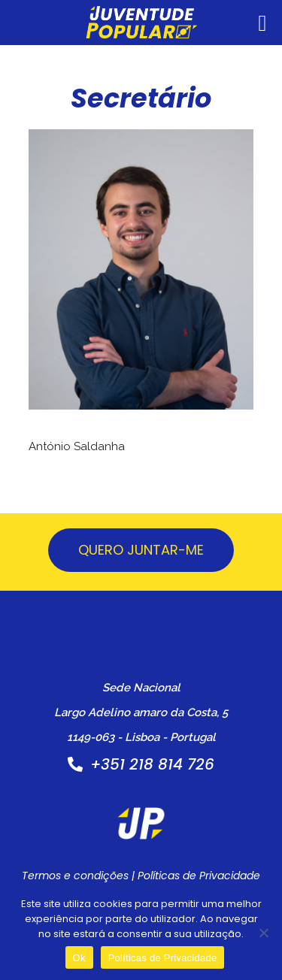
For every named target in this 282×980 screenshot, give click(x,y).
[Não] (263, 933)
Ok (79, 958)
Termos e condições (75, 876)
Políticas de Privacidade (199, 876)
